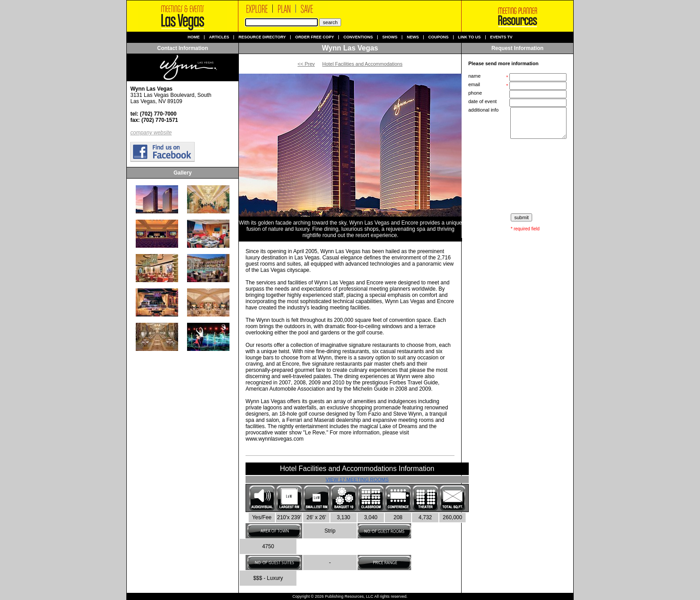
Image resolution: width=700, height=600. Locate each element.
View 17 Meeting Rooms (357, 479)
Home (194, 37)
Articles (219, 37)
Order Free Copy (315, 37)
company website (151, 133)
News (413, 37)
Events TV (501, 37)
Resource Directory (262, 37)
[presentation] (518, 176)
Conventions (358, 37)
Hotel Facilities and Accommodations (362, 64)
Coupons (438, 37)
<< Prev (306, 64)
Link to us (469, 37)
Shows (390, 37)
